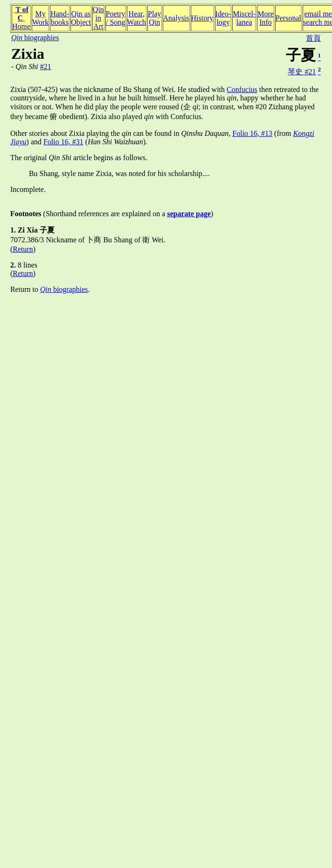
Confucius (242, 89)
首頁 (313, 38)
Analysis (176, 18)
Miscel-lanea (244, 18)
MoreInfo (266, 18)
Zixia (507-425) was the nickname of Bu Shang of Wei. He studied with (118, 89)
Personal (288, 18)
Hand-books (60, 18)
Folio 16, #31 (63, 142)
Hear (136, 14)
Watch (137, 22)
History (202, 18)
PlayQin (154, 18)
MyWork (40, 18)
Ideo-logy (223, 18)
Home (21, 26)
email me (318, 14)
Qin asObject (81, 18)
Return (23, 249)
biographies (35, 38)
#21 (46, 67)
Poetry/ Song (116, 18)
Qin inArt (98, 18)
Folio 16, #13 (252, 133)
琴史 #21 (302, 72)
